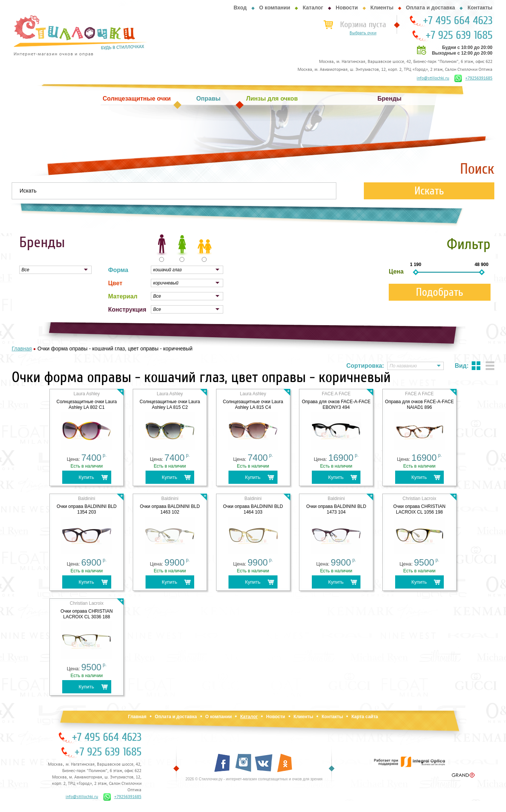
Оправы (209, 99)
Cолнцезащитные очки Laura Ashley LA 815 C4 (253, 404)
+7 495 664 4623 (458, 21)
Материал (123, 296)
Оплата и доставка (431, 8)
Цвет (115, 283)
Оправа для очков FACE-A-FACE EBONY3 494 (336, 404)
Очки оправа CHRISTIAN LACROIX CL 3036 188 (87, 614)
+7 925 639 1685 (459, 35)
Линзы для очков (272, 99)
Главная (137, 717)
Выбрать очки (363, 33)
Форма (118, 270)
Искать (429, 191)
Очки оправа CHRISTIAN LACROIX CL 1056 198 (419, 509)
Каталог (313, 8)
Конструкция (127, 310)
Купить (86, 477)
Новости (347, 8)
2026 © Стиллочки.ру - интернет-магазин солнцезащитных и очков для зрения (254, 779)
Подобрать (440, 292)
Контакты (480, 8)
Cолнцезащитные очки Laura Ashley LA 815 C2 (170, 404)
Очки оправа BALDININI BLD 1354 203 (87, 509)
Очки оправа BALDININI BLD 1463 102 (170, 509)
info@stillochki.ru (433, 78)
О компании (274, 8)
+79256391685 (473, 78)
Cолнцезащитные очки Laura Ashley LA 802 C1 (87, 404)
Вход (240, 8)
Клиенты (382, 8)
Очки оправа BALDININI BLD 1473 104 (336, 509)
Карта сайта (365, 717)
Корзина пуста (363, 24)
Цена (396, 271)
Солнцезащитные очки (136, 99)
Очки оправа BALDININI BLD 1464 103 (253, 509)
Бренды (389, 99)
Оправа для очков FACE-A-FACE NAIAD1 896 (419, 404)
